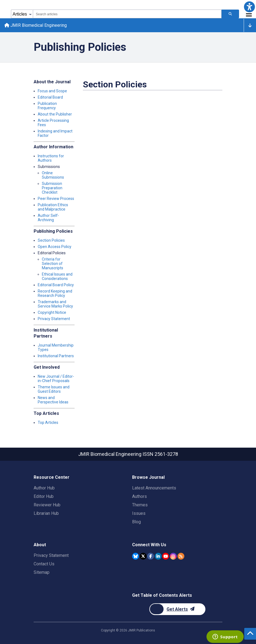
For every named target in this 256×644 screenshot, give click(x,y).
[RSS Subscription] (181, 556)
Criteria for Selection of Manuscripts (53, 264)
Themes (140, 505)
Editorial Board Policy (56, 285)
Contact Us (44, 564)
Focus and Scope (52, 91)
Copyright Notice (52, 312)
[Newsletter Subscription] (177, 609)
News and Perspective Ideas (53, 400)
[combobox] (127, 14)
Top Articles (48, 423)
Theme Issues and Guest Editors (54, 389)
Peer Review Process (56, 199)
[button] (249, 7)
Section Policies (51, 240)
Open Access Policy (55, 247)
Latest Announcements (154, 488)
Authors (139, 496)
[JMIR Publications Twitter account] (143, 556)
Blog (136, 522)
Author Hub (44, 488)
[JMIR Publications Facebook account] (151, 556)
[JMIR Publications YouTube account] (166, 556)
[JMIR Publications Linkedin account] (158, 556)
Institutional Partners (56, 356)
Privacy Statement (54, 319)
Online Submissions (53, 175)
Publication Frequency (47, 106)
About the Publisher (55, 114)
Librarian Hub (46, 513)
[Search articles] (230, 14)
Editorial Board (50, 97)
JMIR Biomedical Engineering (36, 25)
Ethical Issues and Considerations (57, 276)
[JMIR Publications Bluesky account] (136, 556)
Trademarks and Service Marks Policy (55, 304)
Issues (139, 513)
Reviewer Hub (47, 505)
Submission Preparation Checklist (52, 188)
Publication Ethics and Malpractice (53, 207)
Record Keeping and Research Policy (55, 293)
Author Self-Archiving (48, 218)
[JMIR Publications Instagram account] (173, 556)
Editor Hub (44, 496)
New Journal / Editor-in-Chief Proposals (56, 379)
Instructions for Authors (51, 158)
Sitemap (42, 572)
